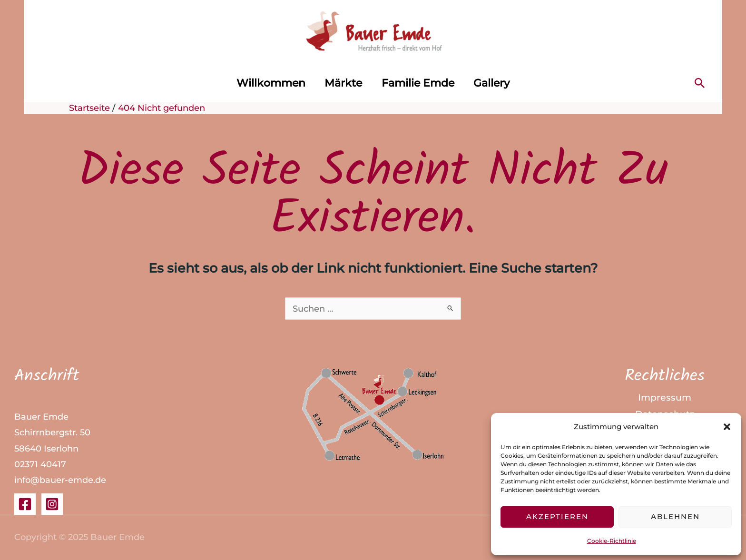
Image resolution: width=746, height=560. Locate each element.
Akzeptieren (557, 516)
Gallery (494, 83)
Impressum (665, 398)
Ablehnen (675, 516)
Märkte (343, 83)
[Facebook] (25, 505)
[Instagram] (52, 505)
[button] (727, 427)
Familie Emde (419, 83)
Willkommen (269, 83)
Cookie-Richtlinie (612, 541)
